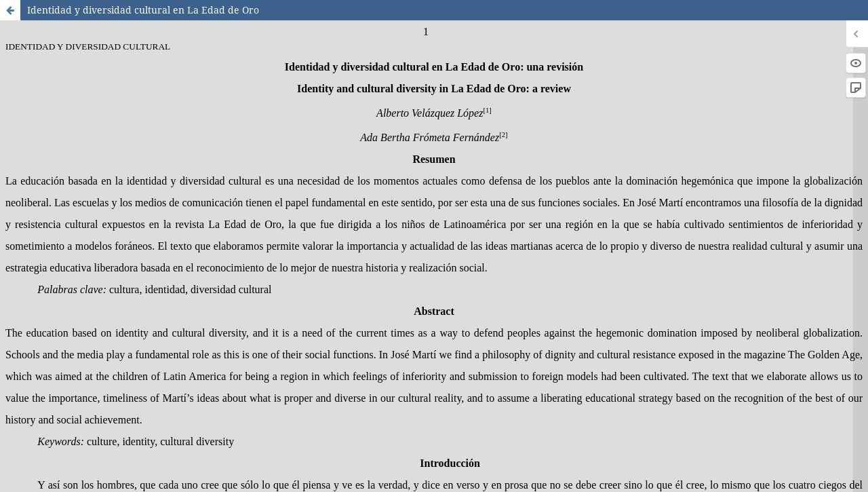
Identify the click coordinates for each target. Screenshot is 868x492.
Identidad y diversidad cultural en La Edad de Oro (143, 10)
